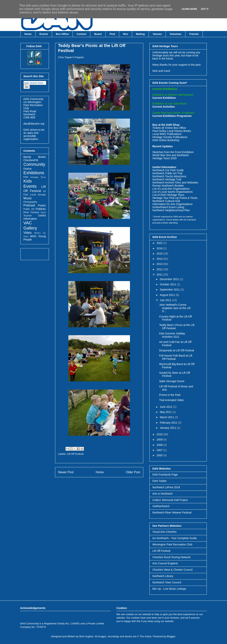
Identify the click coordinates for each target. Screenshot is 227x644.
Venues (157, 34)
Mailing (140, 34)
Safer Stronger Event (172, 381)
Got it (205, 9)
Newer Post (66, 472)
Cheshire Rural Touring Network (172, 557)
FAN (26, 177)
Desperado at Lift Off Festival (176, 350)
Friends (194, 34)
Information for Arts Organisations (173, 204)
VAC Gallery (30, 225)
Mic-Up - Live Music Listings (169, 589)
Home (28, 34)
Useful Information (35, 217)
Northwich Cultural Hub (166, 201)
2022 (160, 243)
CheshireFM (31, 160)
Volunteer (175, 34)
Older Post (133, 472)
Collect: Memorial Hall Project (170, 500)
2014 (160, 259)
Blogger (171, 636)
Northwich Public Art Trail (168, 173)
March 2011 (167, 417)
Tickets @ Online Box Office (169, 128)
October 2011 (168, 284)
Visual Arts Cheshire (165, 532)
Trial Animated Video (171, 400)
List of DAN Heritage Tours (168, 195)
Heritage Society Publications (170, 137)
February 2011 (169, 423)
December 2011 (170, 279)
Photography (30, 202)
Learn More (189, 9)
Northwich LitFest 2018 (166, 487)
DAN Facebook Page (165, 475)
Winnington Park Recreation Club (172, 544)
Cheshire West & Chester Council (173, 570)
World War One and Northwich (171, 155)
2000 (160, 455)
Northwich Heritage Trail (167, 179)
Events (44, 34)
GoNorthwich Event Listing (168, 207)
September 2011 (170, 290)
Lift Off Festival (75, 454)
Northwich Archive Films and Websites (175, 183)
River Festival (31, 212)
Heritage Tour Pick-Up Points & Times (175, 198)
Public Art (29, 209)
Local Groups (38, 195)
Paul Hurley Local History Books (172, 131)
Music (28, 198)
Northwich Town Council (167, 582)
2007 (160, 450)
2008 (160, 445)
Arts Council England (165, 563)
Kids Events (30, 184)
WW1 (33, 236)
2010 (160, 434)
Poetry (42, 205)
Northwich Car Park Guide (168, 170)
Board (98, 34)
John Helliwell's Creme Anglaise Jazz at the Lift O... (175, 308)
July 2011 (166, 300)
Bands (27, 157)
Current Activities (164, 107)
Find (112, 34)
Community (34, 164)
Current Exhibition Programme (172, 116)
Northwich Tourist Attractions (169, 176)
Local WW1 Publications (167, 134)
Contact (81, 34)
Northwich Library (163, 576)
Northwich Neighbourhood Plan (171, 210)
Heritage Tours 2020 (165, 158)
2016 (160, 248)
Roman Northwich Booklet (168, 186)
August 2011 (168, 295)
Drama (28, 169)
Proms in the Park (170, 395)
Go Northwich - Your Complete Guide (175, 538)
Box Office (62, 34)
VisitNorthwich (161, 506)
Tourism (28, 216)
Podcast (29, 205)
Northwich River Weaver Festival (172, 513)
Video (28, 233)
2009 (160, 440)
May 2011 (166, 412)
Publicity (41, 209)
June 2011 (166, 407)
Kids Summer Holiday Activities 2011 (172, 335)
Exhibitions (34, 173)
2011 (160, 275)
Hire (126, 34)
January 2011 (168, 428)
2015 (160, 254)
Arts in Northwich (163, 494)
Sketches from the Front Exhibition (173, 152)
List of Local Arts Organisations (171, 189)
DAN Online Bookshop (166, 140)
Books (42, 157)
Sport (43, 212)
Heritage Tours (38, 177)
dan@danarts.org (34, 124)
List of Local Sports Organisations (173, 192)
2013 (160, 264)
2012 (160, 269)
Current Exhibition (164, 98)
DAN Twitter (160, 481)
